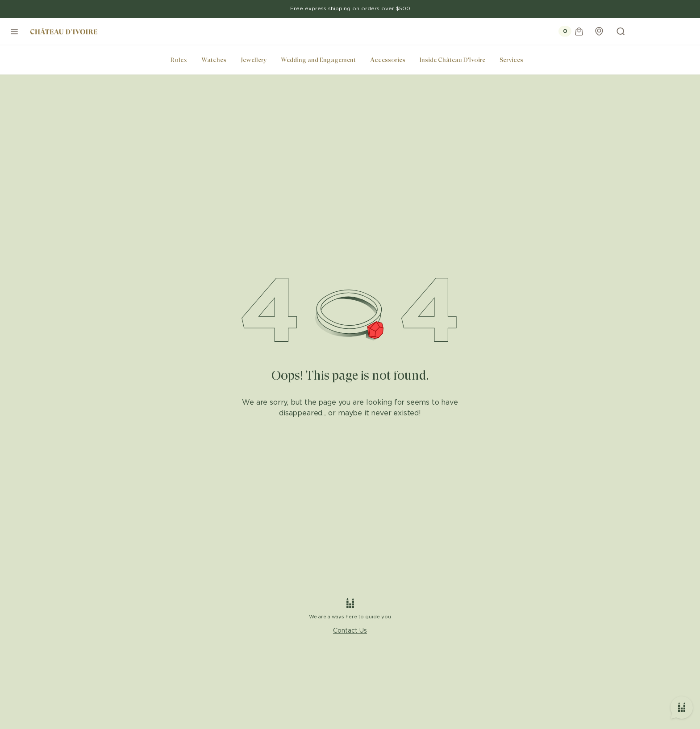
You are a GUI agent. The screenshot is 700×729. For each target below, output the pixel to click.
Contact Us (350, 631)
